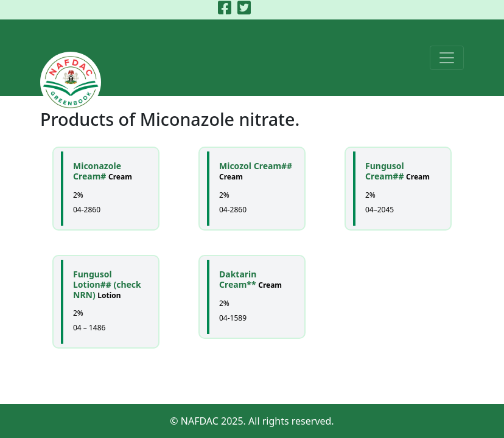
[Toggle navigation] (447, 58)
